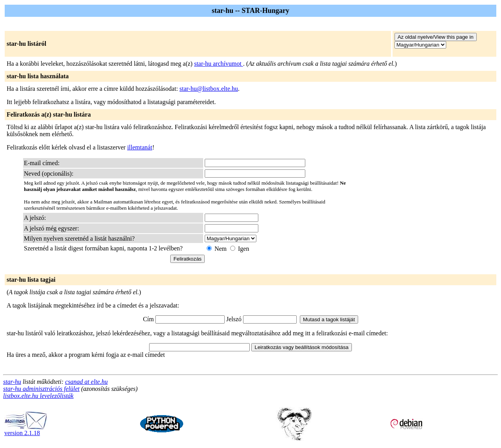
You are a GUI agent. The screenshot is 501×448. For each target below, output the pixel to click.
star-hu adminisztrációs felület (41, 389)
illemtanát (140, 147)
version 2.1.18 (26, 430)
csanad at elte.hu (86, 382)
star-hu (12, 382)
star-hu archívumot (219, 64)
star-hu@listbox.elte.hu (209, 89)
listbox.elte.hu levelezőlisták (38, 396)
